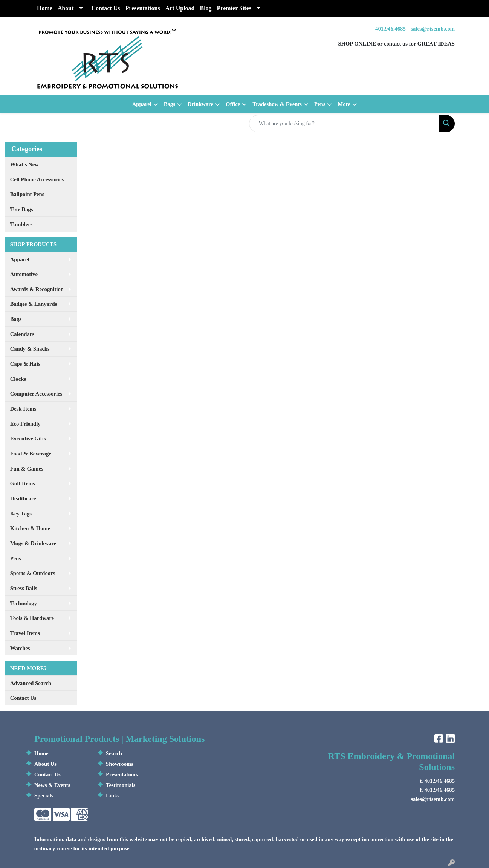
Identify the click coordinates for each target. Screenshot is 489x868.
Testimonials (121, 785)
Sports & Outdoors (33, 573)
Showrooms (120, 764)
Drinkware (200, 104)
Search (114, 753)
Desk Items (23, 409)
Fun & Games (27, 469)
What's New (24, 164)
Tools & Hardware (32, 618)
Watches (20, 648)
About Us (45, 764)
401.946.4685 (390, 29)
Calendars (22, 334)
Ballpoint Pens (27, 194)
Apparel (142, 104)
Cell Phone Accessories (37, 179)
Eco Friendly (25, 424)
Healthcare (23, 498)
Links (113, 796)
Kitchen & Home (30, 528)
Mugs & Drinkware (33, 543)
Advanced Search (31, 683)
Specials (44, 796)
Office (233, 104)
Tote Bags (22, 209)
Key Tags (21, 514)
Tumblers (21, 224)
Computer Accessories (36, 394)
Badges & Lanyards (34, 304)
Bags (170, 104)
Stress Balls (24, 588)
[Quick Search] (344, 124)
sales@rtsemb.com (433, 29)
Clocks (18, 379)
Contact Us (106, 8)
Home (45, 8)
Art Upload (180, 8)
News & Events (52, 785)
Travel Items (25, 633)
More (344, 104)
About (66, 8)
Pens (320, 104)
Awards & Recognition (37, 289)
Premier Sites (234, 8)
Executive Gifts (28, 439)
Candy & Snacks (30, 349)
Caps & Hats (25, 364)
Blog (206, 8)
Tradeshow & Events (277, 104)
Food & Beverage (31, 454)
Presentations (143, 8)
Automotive (24, 274)
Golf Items (23, 483)
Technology (24, 603)
